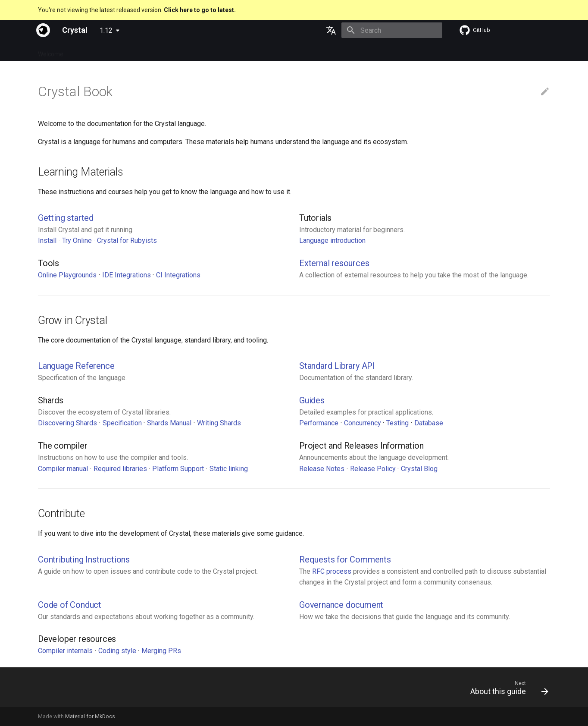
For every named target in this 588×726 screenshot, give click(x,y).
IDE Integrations (127, 275)
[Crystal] (43, 30)
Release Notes (322, 469)
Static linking (229, 469)
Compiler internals (65, 651)
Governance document (341, 605)
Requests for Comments (345, 559)
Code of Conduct (70, 605)
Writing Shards (219, 423)
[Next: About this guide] (506, 690)
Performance (319, 423)
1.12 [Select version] (106, 30)
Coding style (117, 651)
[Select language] (331, 30)
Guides (129, 51)
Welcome (51, 51)
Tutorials (160, 51)
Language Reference (76, 366)
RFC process (332, 571)
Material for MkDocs (90, 716)
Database (429, 423)
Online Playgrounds (67, 275)
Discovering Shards (67, 423)
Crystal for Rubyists (127, 240)
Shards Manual (169, 423)
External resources (334, 263)
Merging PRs (161, 651)
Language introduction (332, 240)
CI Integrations (178, 275)
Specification (91, 51)
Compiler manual (63, 469)
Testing (397, 423)
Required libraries (120, 469)
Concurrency (363, 423)
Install (47, 240)
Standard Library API (337, 366)
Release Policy (373, 469)
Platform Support (178, 469)
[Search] (392, 30)
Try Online (77, 240)
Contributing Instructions (84, 559)
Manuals (194, 51)
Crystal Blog (419, 469)
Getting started (66, 218)
